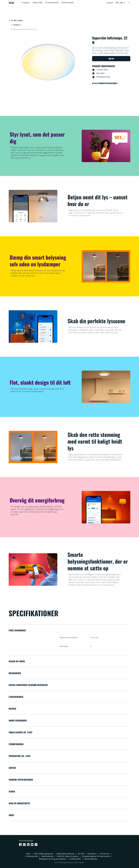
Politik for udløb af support (68, 856)
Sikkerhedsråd (47, 856)
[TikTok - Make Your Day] (36, 845)
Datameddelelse (91, 859)
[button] (120, 3)
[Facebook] (21, 845)
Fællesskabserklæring (65, 854)
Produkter (26, 3)
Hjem (28, 854)
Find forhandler (68, 3)
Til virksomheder (52, 3)
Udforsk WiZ (37, 3)
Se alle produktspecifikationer (105, 83)
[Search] (129, 3)
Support (110, 3)
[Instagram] (25, 845)
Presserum (105, 854)
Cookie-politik (75, 859)
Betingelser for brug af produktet (52, 859)
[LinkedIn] (29, 845)
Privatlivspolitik (32, 856)
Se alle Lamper (16, 20)
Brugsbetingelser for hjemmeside (96, 856)
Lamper (16, 25)
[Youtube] (33, 845)
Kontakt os (92, 854)
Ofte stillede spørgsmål (44, 854)
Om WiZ (81, 854)
